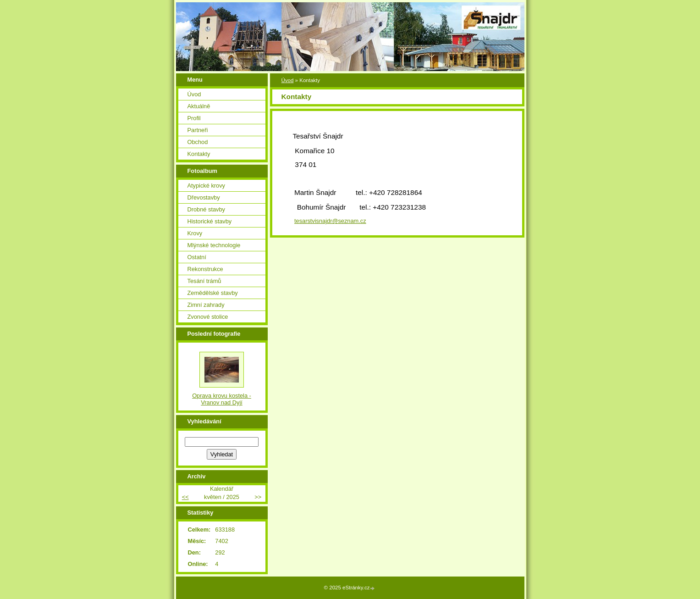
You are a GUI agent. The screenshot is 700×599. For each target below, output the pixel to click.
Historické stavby (210, 221)
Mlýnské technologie (214, 245)
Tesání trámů (204, 281)
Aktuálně (199, 106)
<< (185, 497)
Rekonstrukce (205, 269)
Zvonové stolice (208, 317)
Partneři (198, 130)
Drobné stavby (207, 209)
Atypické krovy (207, 186)
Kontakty (199, 154)
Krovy (195, 233)
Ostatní (197, 257)
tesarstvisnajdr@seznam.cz (330, 221)
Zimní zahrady (206, 305)
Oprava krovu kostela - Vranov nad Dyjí (222, 399)
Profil (194, 118)
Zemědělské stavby (213, 293)
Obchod (198, 142)
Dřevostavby (204, 197)
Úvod (288, 80)
